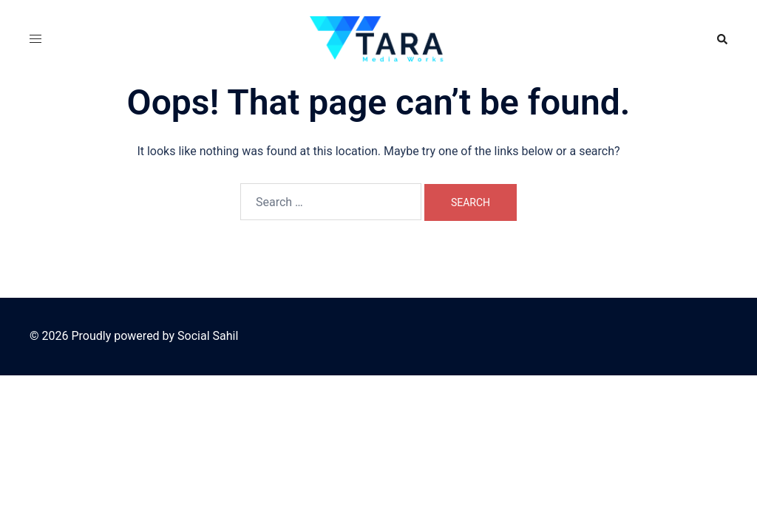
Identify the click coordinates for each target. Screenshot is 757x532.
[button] (722, 39)
